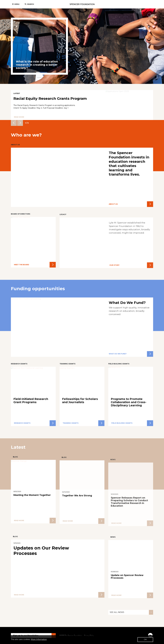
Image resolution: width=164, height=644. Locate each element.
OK (145, 640)
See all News (131, 623)
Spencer (82, 4)
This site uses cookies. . (29, 639)
